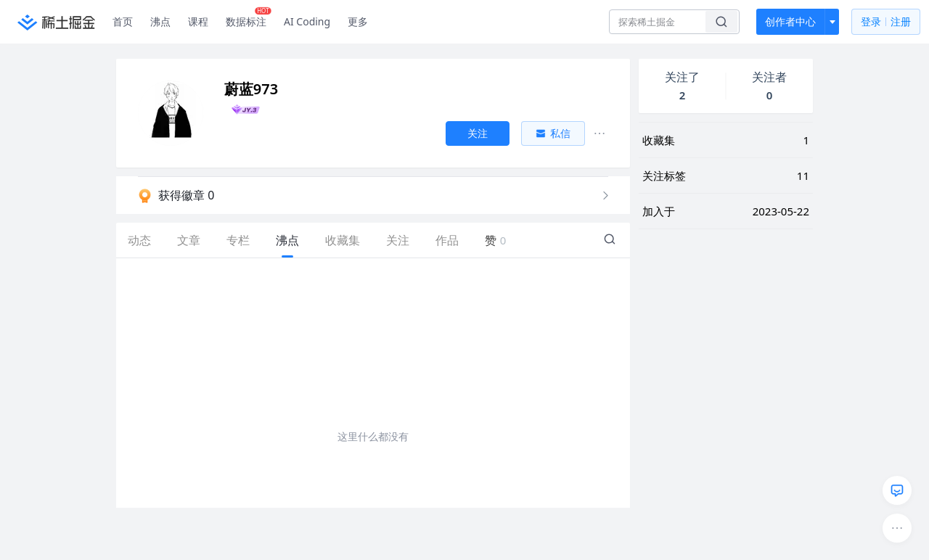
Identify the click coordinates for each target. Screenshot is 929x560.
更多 (358, 21)
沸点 (160, 21)
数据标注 (249, 18)
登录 (886, 22)
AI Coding (307, 21)
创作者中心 (790, 21)
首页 (123, 21)
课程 (198, 21)
